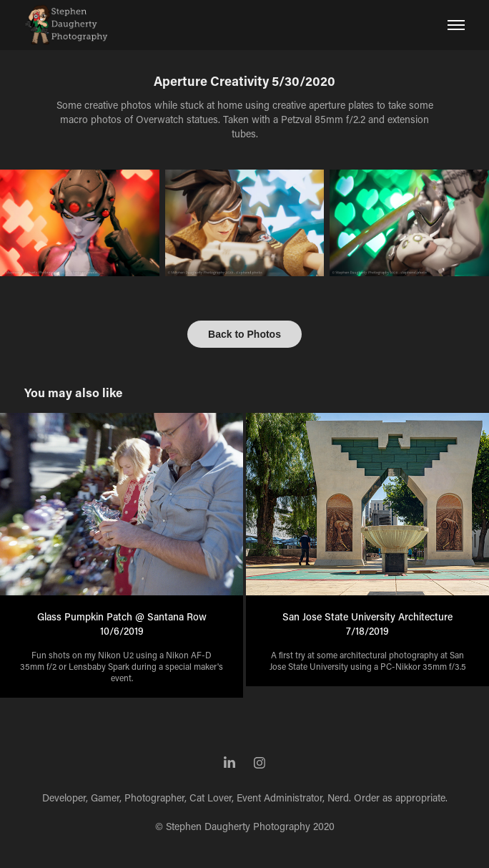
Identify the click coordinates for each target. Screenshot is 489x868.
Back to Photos (244, 334)
